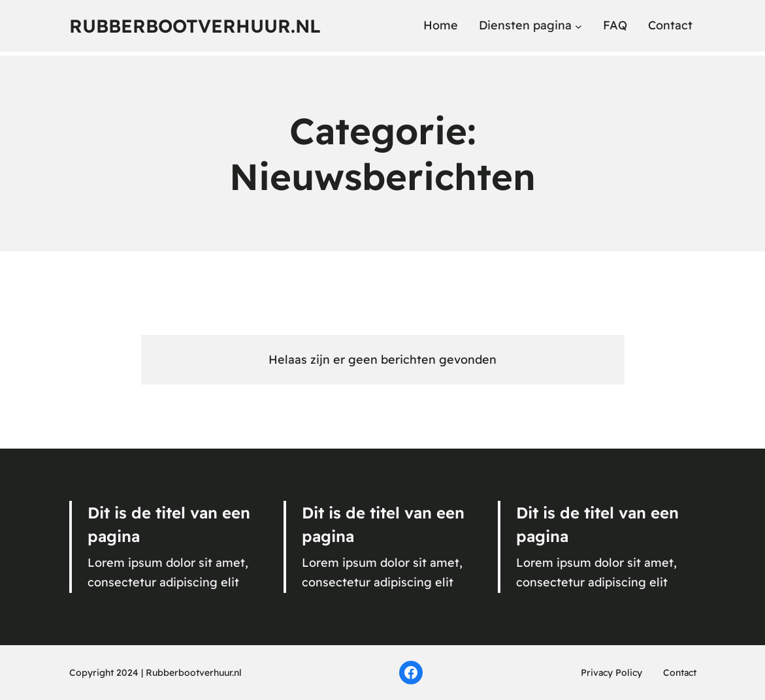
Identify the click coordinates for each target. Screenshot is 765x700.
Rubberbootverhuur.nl (195, 26)
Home (441, 25)
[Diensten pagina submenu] (578, 26)
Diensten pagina (525, 25)
